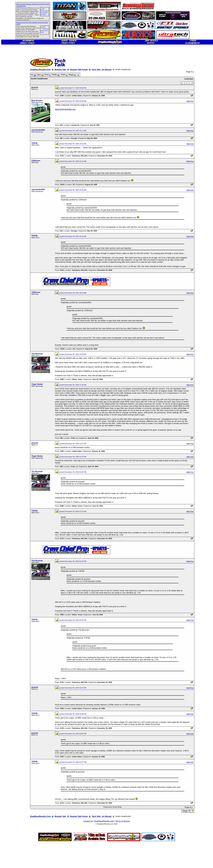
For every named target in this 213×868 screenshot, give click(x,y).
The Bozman (37, 354)
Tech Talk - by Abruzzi (102, 69)
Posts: (59, 96)
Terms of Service (123, 821)
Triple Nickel (37, 384)
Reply (185, 811)
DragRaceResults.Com (40, 69)
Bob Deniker (37, 100)
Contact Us (88, 821)
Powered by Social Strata (113, 807)
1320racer (36, 161)
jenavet (35, 87)
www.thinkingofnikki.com (65, 109)
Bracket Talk (60, 69)
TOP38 (34, 143)
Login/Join (189, 79)
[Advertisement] (12, 105)
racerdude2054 (38, 130)
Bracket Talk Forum (79, 69)
